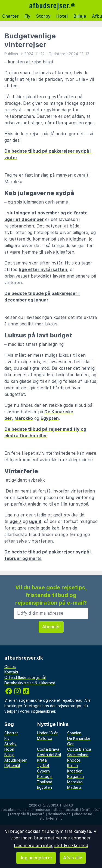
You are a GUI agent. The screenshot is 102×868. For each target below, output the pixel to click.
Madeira (74, 787)
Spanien (74, 733)
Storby (43, 16)
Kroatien (75, 771)
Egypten (50, 418)
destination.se (59, 814)
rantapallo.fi (19, 814)
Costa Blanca (79, 749)
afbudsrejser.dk (66, 810)
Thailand (45, 782)
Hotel (62, 16)
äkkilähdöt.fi (91, 810)
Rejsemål (12, 766)
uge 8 (35, 521)
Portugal (45, 777)
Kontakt (11, 672)
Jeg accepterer (36, 858)
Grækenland (78, 755)
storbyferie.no (51, 818)
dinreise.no (83, 814)
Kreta (42, 760)
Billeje (80, 16)
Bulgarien (75, 777)
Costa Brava (48, 749)
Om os (10, 667)
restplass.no (11, 810)
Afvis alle (73, 858)
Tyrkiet (43, 766)
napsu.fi (38, 814)
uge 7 (16, 521)
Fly (27, 16)
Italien (72, 766)
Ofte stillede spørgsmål (25, 678)
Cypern (43, 771)
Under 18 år (47, 733)
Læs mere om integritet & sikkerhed (51, 846)
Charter (10, 16)
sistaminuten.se (37, 810)
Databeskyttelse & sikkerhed (30, 683)
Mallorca (45, 738)
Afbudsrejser (16, 760)
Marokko (24, 418)
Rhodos (74, 760)
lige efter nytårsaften (43, 270)
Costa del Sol (49, 755)
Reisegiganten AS (57, 805)
